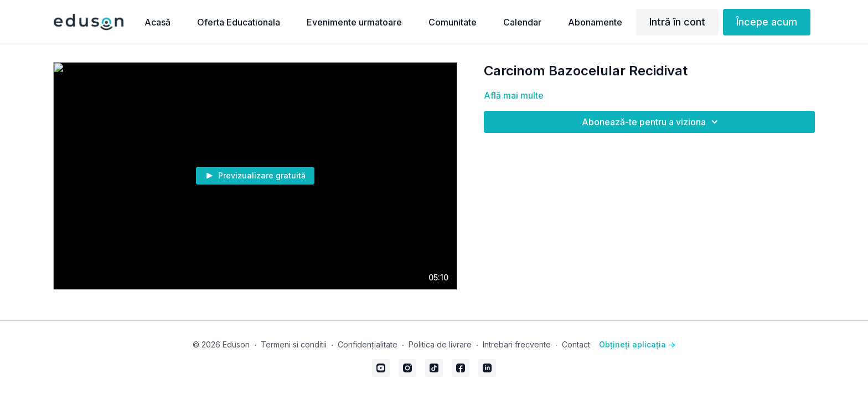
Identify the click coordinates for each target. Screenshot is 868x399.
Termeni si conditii (294, 344)
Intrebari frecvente (517, 344)
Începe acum (767, 22)
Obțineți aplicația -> (637, 344)
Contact (576, 344)
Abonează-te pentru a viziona (652, 122)
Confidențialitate (368, 344)
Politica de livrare (440, 344)
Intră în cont (677, 22)
